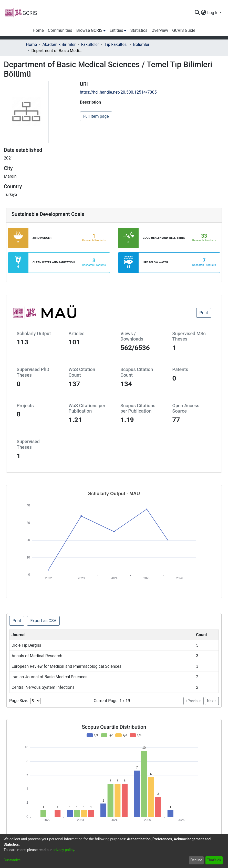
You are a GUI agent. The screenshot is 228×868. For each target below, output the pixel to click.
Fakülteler (90, 44)
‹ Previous (194, 701)
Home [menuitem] (38, 30)
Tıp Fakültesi (116, 44)
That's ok (214, 860)
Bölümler (141, 44)
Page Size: (19, 701)
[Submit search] (197, 13)
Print (204, 313)
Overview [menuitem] (160, 30)
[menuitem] (204, 13)
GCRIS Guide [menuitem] (184, 30)
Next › (212, 701)
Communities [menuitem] (60, 30)
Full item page (96, 116)
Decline (196, 860)
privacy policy (63, 850)
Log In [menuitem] (213, 13)
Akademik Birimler (59, 44)
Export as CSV (43, 621)
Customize (12, 860)
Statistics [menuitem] (139, 30)
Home (31, 44)
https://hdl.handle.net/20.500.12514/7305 (118, 92)
